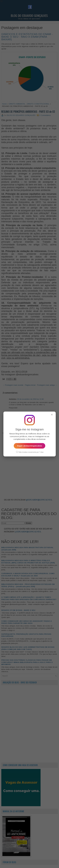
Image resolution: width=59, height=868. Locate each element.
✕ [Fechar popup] (52, 415)
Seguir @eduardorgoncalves (29, 446)
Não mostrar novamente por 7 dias (30, 452)
